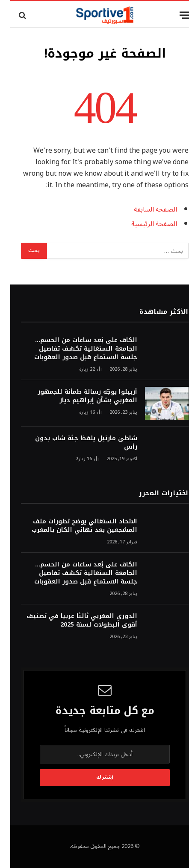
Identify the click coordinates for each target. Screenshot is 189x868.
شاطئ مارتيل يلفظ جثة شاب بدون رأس (76, 443)
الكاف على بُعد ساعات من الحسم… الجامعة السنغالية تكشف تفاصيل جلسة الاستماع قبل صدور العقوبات (75, 349)
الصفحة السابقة (145, 209)
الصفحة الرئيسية (144, 224)
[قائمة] (175, 15)
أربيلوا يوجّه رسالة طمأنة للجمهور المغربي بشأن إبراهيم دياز (77, 396)
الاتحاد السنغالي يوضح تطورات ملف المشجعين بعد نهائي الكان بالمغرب (74, 526)
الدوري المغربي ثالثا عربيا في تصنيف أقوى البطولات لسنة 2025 (72, 620)
